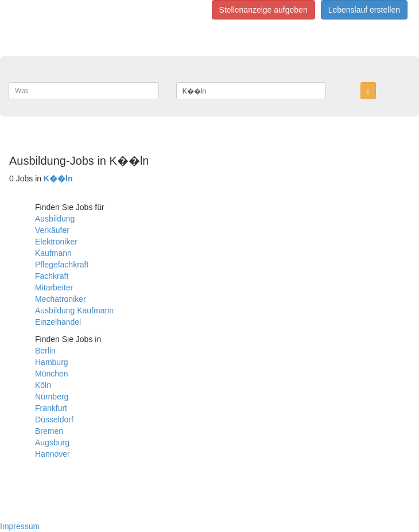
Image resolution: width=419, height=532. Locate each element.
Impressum (20, 526)
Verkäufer (52, 230)
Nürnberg (52, 397)
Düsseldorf (54, 420)
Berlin (45, 351)
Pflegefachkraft (62, 265)
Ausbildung (55, 219)
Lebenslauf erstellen (364, 10)
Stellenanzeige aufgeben (263, 10)
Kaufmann (53, 253)
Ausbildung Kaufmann (74, 310)
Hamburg (52, 362)
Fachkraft (52, 276)
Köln (43, 385)
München (52, 374)
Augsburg (52, 442)
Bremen (49, 431)
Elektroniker (56, 242)
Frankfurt (51, 408)
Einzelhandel (58, 322)
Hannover (53, 454)
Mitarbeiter (54, 288)
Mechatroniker (61, 299)
